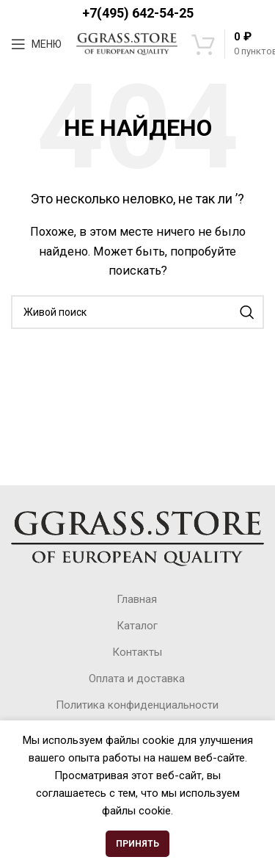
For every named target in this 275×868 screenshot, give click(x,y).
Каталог (137, 626)
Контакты (137, 652)
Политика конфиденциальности (137, 705)
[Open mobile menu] (36, 44)
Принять (137, 844)
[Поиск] (137, 312)
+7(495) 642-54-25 (138, 13)
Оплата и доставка (137, 679)
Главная (137, 599)
